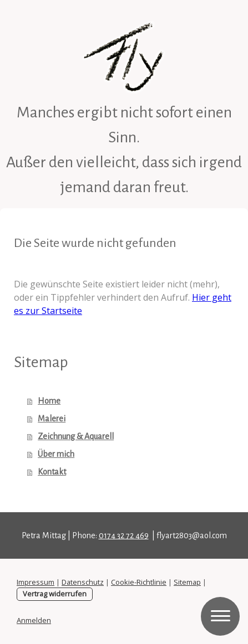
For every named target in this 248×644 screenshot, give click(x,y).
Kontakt (52, 472)
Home (49, 401)
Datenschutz (83, 582)
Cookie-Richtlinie (139, 582)
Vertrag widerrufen (55, 594)
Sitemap (187, 582)
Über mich (56, 454)
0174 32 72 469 (124, 535)
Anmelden (34, 620)
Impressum (36, 582)
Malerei (52, 419)
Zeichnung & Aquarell (76, 436)
